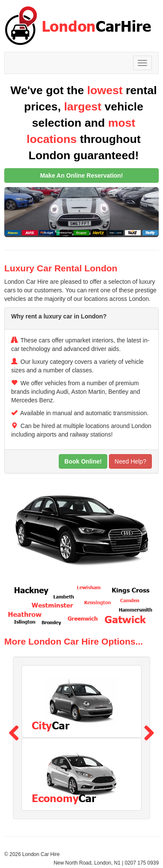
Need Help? (130, 461)
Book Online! (83, 461)
